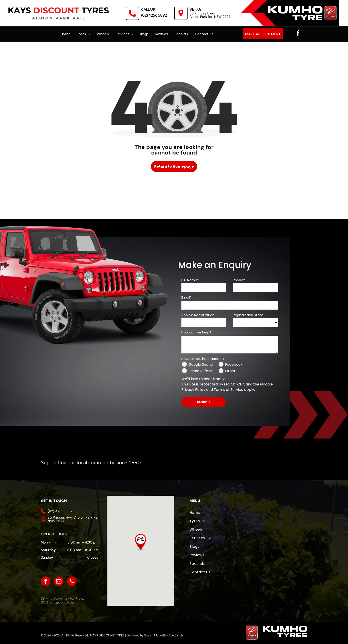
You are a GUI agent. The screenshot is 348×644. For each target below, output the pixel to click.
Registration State (248, 315)
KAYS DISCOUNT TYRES (107, 635)
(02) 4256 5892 (154, 15)
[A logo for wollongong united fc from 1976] (245, 463)
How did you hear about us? (204, 359)
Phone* (239, 280)
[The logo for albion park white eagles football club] (213, 463)
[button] (141, 542)
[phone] (72, 582)
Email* (186, 297)
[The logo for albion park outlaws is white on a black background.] (277, 463)
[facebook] (298, 34)
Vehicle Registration (198, 315)
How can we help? (196, 332)
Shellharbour (50, 602)
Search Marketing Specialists (164, 635)
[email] (59, 582)
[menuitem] (66, 34)
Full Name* (190, 280)
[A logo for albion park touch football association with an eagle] (182, 463)
